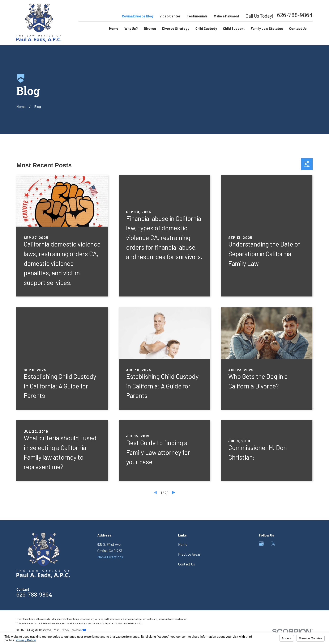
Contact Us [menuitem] (298, 28)
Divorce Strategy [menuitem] (176, 28)
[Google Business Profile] (261, 544)
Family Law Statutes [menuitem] (267, 28)
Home (183, 544)
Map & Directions (110, 557)
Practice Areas (189, 554)
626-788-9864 (295, 16)
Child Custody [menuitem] (206, 28)
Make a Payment (227, 16)
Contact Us (187, 564)
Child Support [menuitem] (234, 28)
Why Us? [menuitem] (131, 28)
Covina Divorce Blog (138, 16)
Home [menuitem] (114, 28)
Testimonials (197, 16)
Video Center (170, 16)
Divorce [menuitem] (150, 28)
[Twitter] (273, 544)
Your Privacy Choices (70, 630)
